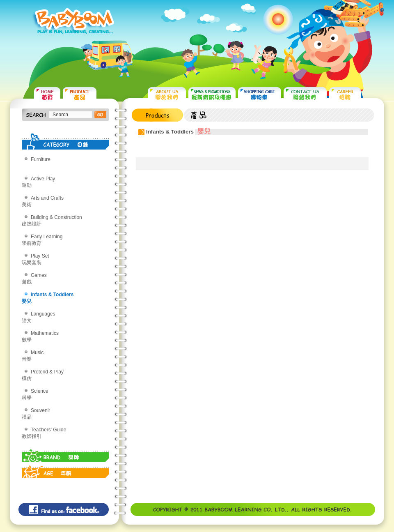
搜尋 (100, 115)
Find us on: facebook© (64, 509)
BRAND (65, 454)
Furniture (41, 159)
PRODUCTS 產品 (80, 95)
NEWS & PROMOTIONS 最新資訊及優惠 (212, 95)
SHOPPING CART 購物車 (260, 95)
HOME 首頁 (47, 95)
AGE (65, 470)
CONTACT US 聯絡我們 (305, 95)
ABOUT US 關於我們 (167, 95)
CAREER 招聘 (345, 95)
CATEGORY (65, 141)
